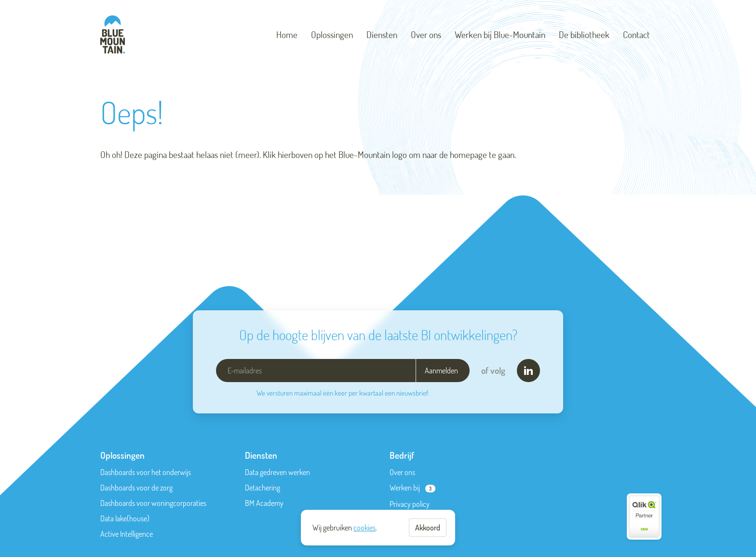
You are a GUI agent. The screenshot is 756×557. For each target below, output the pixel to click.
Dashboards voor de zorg (136, 488)
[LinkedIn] (528, 371)
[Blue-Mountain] (113, 34)
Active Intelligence (127, 534)
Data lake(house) (125, 518)
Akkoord (428, 528)
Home (287, 34)
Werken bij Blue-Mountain (500, 34)
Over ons (426, 34)
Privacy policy (410, 504)
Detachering (263, 488)
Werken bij (405, 488)
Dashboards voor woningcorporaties (153, 503)
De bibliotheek (584, 34)
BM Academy (264, 503)
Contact (636, 34)
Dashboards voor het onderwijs (146, 472)
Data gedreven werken (277, 472)
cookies (364, 528)
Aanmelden (441, 371)
